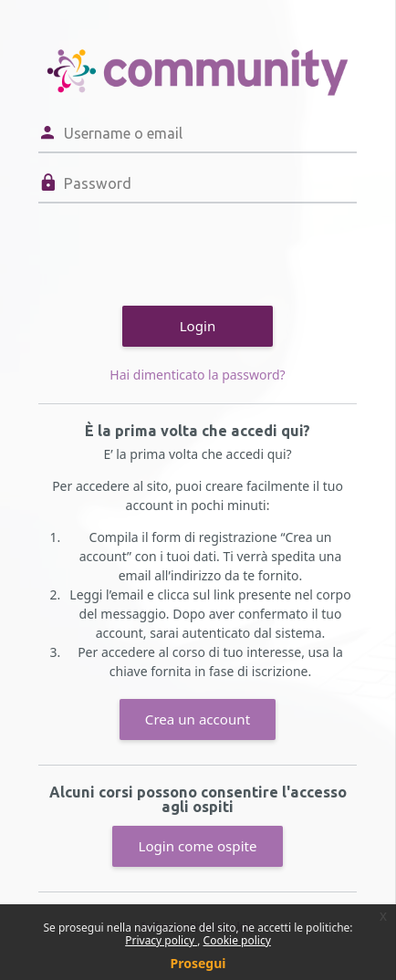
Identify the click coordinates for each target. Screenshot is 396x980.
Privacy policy (161, 940)
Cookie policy (237, 940)
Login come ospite (197, 846)
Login (198, 326)
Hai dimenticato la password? (197, 375)
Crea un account (198, 719)
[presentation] (177, 252)
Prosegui (198, 963)
